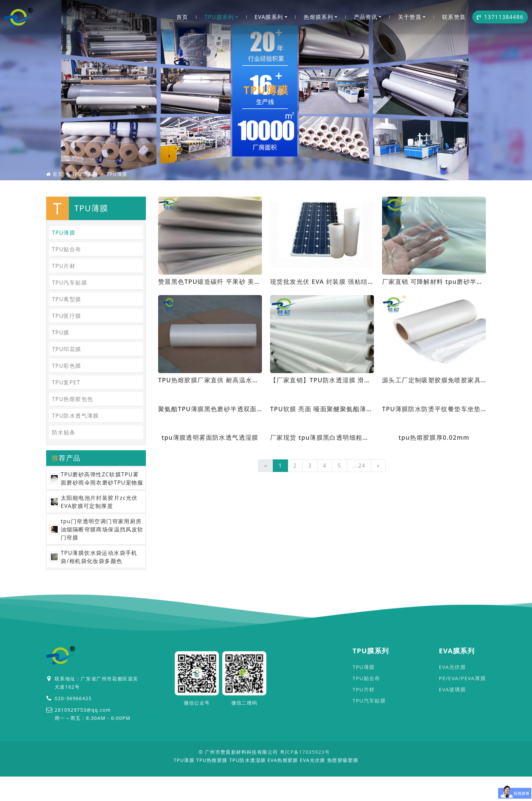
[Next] (378, 466)
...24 (359, 466)
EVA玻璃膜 (452, 689)
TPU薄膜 (117, 174)
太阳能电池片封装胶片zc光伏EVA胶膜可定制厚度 (99, 502)
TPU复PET (66, 382)
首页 (182, 17)
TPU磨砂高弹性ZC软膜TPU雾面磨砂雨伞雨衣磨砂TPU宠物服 (102, 478)
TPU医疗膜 (67, 316)
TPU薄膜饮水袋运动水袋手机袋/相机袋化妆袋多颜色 (99, 557)
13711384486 (500, 17)
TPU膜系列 (219, 17)
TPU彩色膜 (67, 366)
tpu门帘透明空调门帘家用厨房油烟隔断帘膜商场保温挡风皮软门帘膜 (102, 529)
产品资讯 (366, 17)
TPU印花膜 (67, 349)
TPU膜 (61, 332)
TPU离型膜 (67, 299)
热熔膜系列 (318, 17)
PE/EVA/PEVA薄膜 (462, 678)
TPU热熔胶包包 (72, 399)
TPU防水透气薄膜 (75, 416)
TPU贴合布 (67, 249)
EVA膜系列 (269, 17)
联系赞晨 (454, 17)
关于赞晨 (410, 17)
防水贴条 (64, 432)
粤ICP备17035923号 (305, 752)
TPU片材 (64, 266)
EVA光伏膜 (452, 667)
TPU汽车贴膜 (70, 283)
